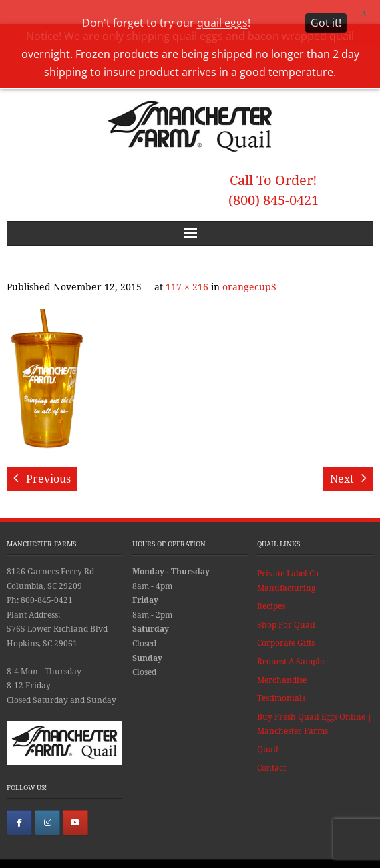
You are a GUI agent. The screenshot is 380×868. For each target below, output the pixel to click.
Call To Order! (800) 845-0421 (273, 170)
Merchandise (282, 659)
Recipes (271, 586)
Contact (271, 747)
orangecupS (249, 266)
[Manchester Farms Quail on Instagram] (47, 801)
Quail (268, 728)
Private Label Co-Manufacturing (289, 560)
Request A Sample (291, 640)
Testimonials (281, 678)
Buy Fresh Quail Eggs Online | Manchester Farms (315, 703)
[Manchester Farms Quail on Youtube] (75, 801)
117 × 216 (187, 266)
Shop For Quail (286, 604)
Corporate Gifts (286, 622)
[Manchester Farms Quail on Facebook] (19, 801)
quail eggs (222, 23)
